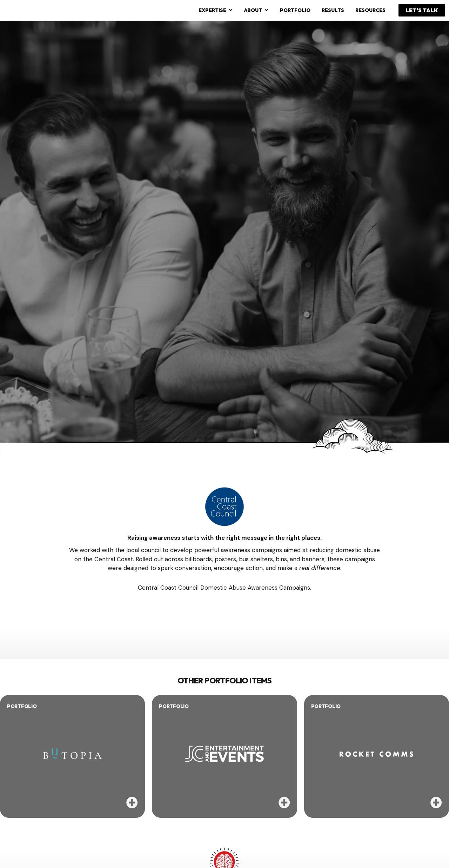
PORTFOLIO (22, 706)
